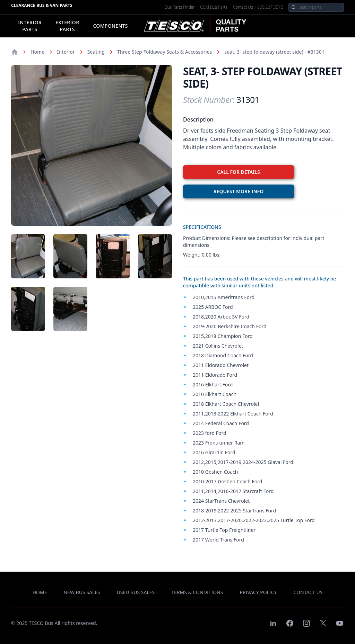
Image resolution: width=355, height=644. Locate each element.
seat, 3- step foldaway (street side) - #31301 (274, 52)
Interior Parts (30, 26)
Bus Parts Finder (180, 7)
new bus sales (82, 592)
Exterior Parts (67, 26)
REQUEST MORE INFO (239, 191)
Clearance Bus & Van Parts (42, 5)
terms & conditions (197, 592)
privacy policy (258, 592)
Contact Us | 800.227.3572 (258, 7)
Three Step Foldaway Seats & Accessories (164, 52)
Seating (96, 52)
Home (37, 52)
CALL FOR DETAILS (238, 172)
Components (110, 26)
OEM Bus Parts (214, 7)
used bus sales (136, 592)
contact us (308, 592)
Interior (66, 52)
